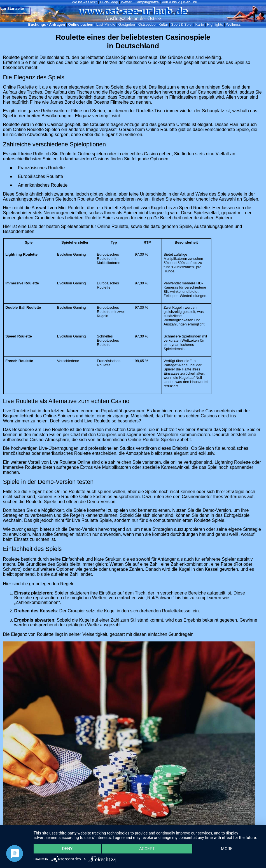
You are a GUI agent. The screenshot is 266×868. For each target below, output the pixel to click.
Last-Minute (106, 24)
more (227, 849)
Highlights (215, 24)
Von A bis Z (171, 2)
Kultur (163, 24)
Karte (200, 24)
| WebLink (189, 2)
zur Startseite (12, 9)
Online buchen (81, 24)
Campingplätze (147, 2)
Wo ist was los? (84, 2)
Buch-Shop (109, 2)
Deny (67, 849)
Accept (147, 849)
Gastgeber (127, 24)
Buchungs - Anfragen (47, 24)
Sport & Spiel (182, 24)
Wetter (126, 2)
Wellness (233, 24)
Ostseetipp (147, 24)
